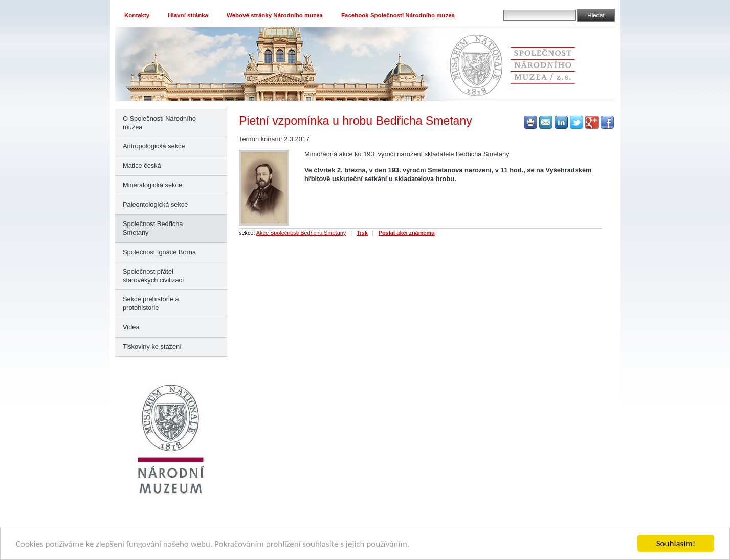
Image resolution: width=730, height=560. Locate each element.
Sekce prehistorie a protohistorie (151, 303)
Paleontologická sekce (155, 204)
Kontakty (137, 15)
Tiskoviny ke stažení (152, 346)
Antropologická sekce (154, 146)
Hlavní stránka (188, 15)
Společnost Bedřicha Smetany (153, 228)
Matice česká (142, 165)
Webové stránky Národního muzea (275, 15)
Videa (131, 327)
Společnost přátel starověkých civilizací (153, 276)
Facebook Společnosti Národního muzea (398, 15)
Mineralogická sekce (152, 185)
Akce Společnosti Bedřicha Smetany (301, 233)
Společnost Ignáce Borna (159, 252)
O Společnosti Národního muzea (159, 123)
